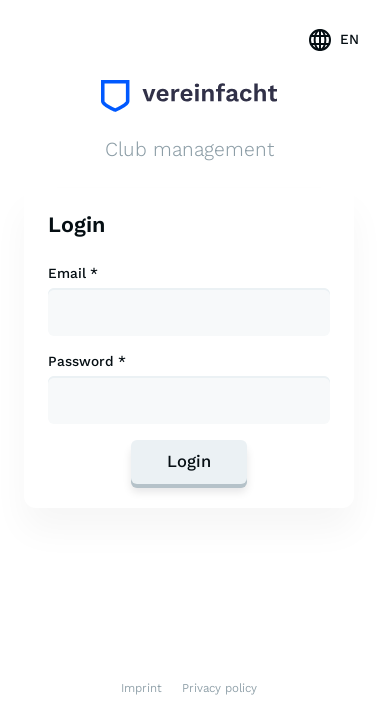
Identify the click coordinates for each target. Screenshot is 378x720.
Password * (87, 361)
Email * (73, 273)
